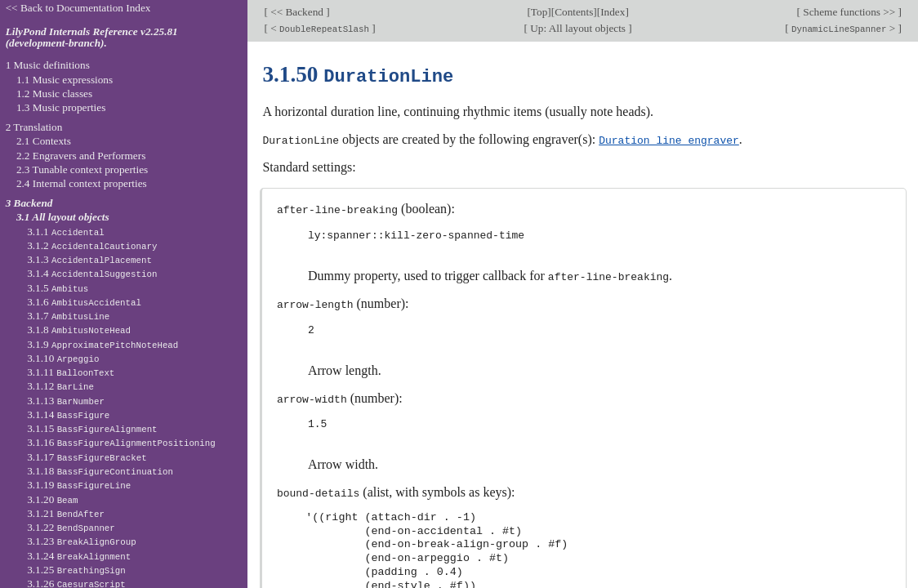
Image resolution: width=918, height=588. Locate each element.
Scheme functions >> (849, 12)
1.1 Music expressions (65, 80)
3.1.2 (92, 245)
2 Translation (34, 127)
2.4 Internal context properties (82, 183)
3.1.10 (63, 358)
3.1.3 (89, 259)
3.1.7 (68, 316)
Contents (574, 12)
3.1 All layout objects (63, 217)
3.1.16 (121, 442)
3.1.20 (52, 499)
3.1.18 (100, 471)
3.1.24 (79, 556)
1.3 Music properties (61, 107)
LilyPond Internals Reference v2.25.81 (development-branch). (92, 38)
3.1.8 (79, 330)
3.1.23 (82, 541)
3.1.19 (79, 485)
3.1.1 (66, 232)
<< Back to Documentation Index (78, 8)
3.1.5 (58, 288)
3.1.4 (92, 273)
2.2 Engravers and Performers (81, 156)
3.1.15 (92, 428)
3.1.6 (84, 302)
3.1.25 (76, 570)
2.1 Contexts (44, 141)
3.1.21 (66, 513)
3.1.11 (71, 372)
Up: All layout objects (578, 28)
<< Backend (297, 12)
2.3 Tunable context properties (82, 169)
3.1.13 (66, 401)
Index (613, 12)
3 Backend (29, 203)
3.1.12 (60, 386)
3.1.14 (68, 414)
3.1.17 (87, 457)
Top (539, 12)
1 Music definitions (48, 65)
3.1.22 (71, 527)
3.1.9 (102, 344)
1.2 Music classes (54, 94)
